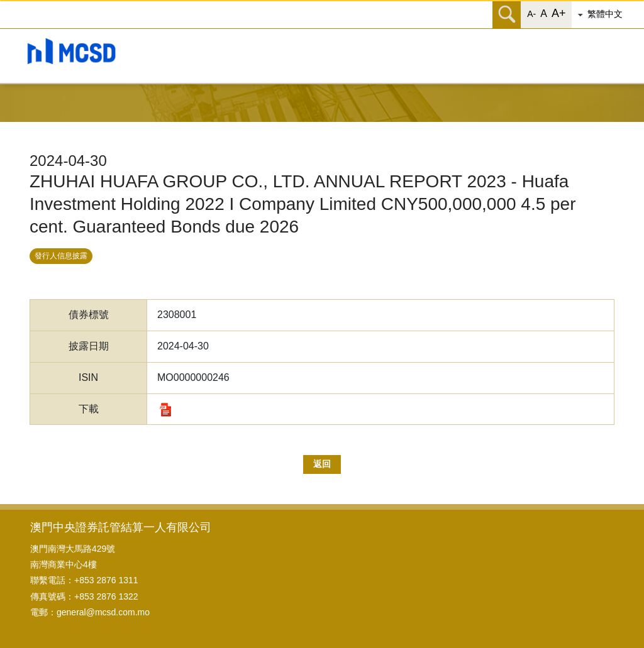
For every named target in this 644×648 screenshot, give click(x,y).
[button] (609, 14)
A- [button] (531, 14)
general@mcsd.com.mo (103, 612)
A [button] (544, 14)
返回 (322, 464)
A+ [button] (559, 13)
